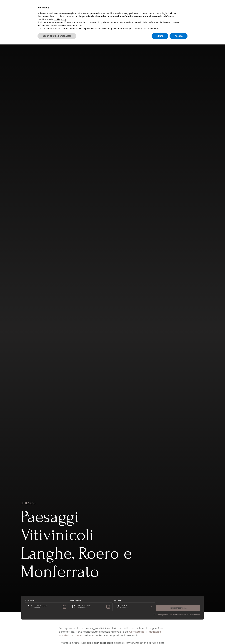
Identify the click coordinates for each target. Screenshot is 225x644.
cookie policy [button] (60, 19)
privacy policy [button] (128, 13)
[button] (46, 607)
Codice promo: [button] (161, 615)
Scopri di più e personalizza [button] (57, 36)
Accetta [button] (179, 36)
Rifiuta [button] (160, 36)
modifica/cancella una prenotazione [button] (186, 615)
